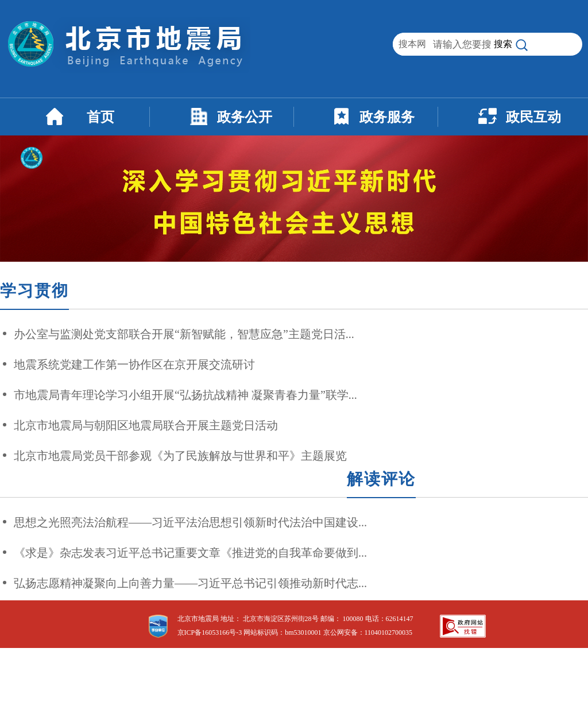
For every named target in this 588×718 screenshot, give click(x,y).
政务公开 (245, 117)
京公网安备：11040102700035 (368, 632)
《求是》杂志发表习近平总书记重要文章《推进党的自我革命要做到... (190, 553)
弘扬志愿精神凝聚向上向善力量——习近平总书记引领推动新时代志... (190, 583)
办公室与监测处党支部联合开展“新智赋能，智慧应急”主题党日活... (184, 334)
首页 (100, 117)
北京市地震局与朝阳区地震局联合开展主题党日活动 (146, 425)
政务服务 (387, 117)
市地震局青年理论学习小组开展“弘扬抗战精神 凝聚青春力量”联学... (185, 395)
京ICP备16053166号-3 (210, 632)
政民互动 (533, 117)
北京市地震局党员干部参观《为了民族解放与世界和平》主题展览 (180, 456)
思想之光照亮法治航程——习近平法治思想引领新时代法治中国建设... (190, 522)
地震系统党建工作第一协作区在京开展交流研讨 (134, 364)
